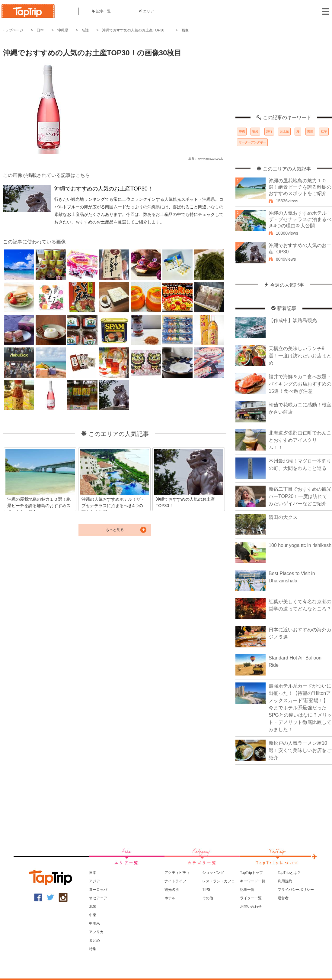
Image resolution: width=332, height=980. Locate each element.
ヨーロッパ (98, 890)
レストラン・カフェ (219, 881)
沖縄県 (63, 30)
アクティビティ (177, 873)
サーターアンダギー (252, 142)
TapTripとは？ (289, 873)
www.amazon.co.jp (211, 159)
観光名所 (172, 890)
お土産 (284, 131)
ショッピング (213, 873)
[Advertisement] (284, 77)
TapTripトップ (251, 873)
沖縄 (242, 131)
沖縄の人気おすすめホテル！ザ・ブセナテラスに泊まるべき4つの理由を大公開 (300, 219)
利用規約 (285, 881)
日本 (40, 30)
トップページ (12, 30)
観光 (255, 131)
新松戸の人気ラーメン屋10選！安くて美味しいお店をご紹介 (300, 750)
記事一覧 (101, 11)
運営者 (283, 898)
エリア (146, 11)
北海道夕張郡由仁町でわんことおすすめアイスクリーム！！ (300, 440)
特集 (93, 949)
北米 (93, 907)
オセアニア (98, 898)
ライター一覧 (251, 898)
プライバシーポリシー (296, 890)
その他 (208, 898)
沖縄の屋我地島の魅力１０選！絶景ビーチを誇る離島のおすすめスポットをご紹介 (300, 187)
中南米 (94, 923)
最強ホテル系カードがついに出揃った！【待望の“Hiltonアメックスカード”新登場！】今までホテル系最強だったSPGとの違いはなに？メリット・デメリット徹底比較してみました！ (300, 708)
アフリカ (96, 932)
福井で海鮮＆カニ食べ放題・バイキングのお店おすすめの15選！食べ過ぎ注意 (300, 384)
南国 (310, 131)
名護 (85, 30)
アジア (94, 881)
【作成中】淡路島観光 (293, 320)
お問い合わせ (251, 907)
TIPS (206, 890)
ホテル (170, 898)
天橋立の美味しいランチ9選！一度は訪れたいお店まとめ (300, 356)
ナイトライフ (175, 881)
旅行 (269, 131)
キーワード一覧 (253, 881)
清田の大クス (283, 517)
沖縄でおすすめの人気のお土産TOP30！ (135, 30)
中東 (93, 915)
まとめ (94, 940)
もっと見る (115, 530)
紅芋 (324, 131)
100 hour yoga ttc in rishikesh (300, 545)
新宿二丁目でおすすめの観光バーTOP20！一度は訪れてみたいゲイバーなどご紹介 (300, 496)
